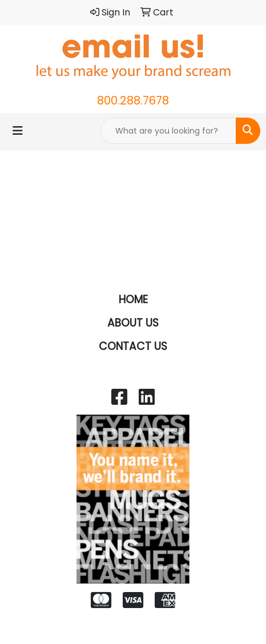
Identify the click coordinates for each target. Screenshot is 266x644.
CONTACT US (133, 346)
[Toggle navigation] (18, 131)
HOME (133, 299)
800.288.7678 (133, 100)
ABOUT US (133, 323)
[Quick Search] (168, 131)
